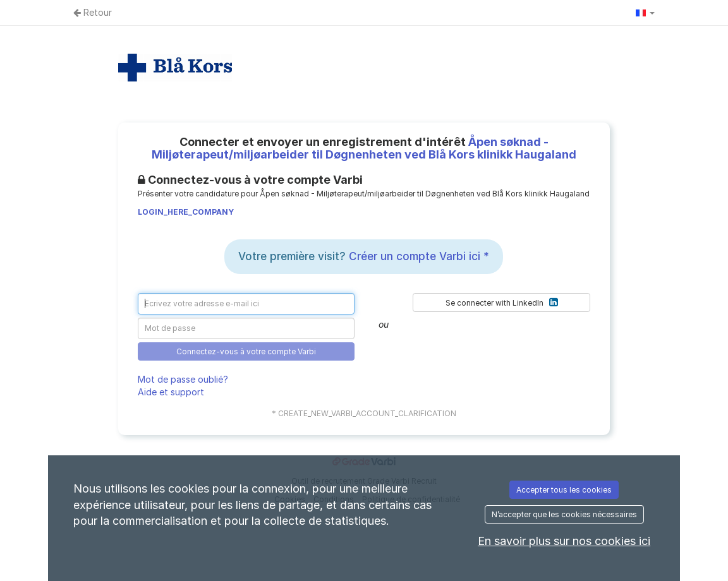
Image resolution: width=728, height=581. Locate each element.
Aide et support (171, 392)
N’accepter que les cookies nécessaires (564, 514)
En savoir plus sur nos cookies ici (564, 541)
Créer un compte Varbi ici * (419, 256)
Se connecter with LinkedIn (502, 302)
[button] (645, 13)
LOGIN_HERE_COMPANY (186, 212)
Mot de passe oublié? (183, 379)
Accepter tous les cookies (564, 490)
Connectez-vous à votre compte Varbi (246, 351)
